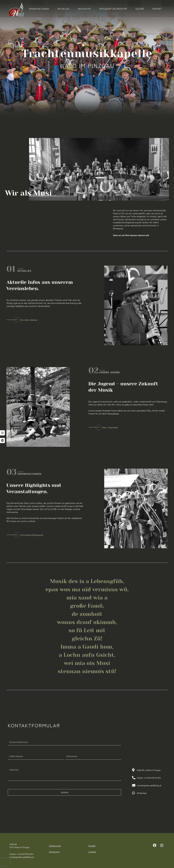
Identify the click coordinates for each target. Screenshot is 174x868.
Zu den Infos (29, 320)
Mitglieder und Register (113, 9)
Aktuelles (63, 9)
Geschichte (84, 9)
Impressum (54, 852)
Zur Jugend (110, 428)
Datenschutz (55, 846)
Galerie (140, 9)
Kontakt (157, 9)
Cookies (92, 852)
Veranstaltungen (39, 9)
